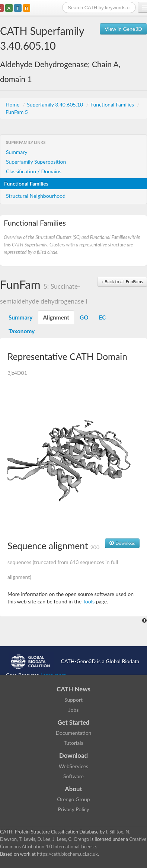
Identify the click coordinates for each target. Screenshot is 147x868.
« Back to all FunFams (122, 281)
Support (73, 700)
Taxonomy (22, 331)
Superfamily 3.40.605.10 (56, 104)
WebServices (73, 766)
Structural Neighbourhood (36, 196)
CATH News (73, 689)
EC (103, 317)
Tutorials (73, 743)
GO (84, 317)
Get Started (74, 722)
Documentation (74, 733)
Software (73, 776)
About (73, 789)
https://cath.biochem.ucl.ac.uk (67, 854)
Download (122, 543)
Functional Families (113, 104)
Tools (89, 601)
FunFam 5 (17, 112)
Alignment (56, 317)
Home (13, 104)
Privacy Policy (73, 809)
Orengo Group (73, 799)
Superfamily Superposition (36, 162)
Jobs (74, 710)
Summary (17, 152)
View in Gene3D (123, 29)
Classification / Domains (34, 171)
